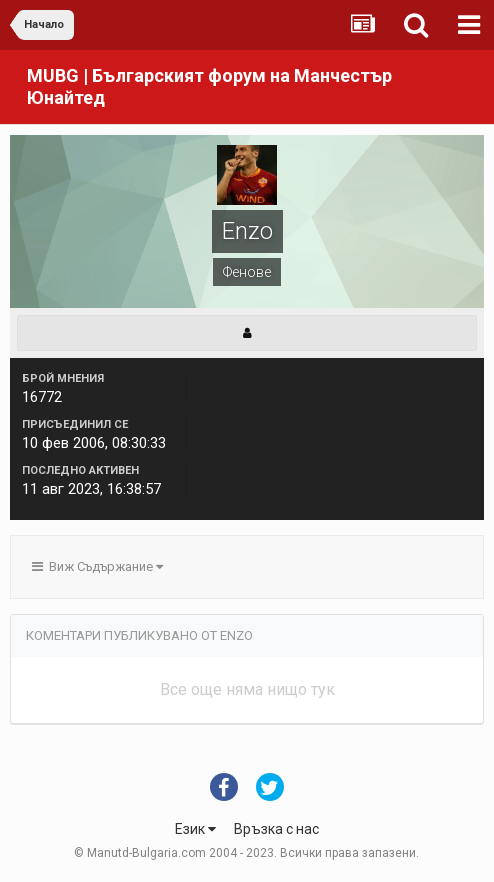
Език (195, 829)
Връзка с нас (276, 829)
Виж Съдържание (97, 566)
